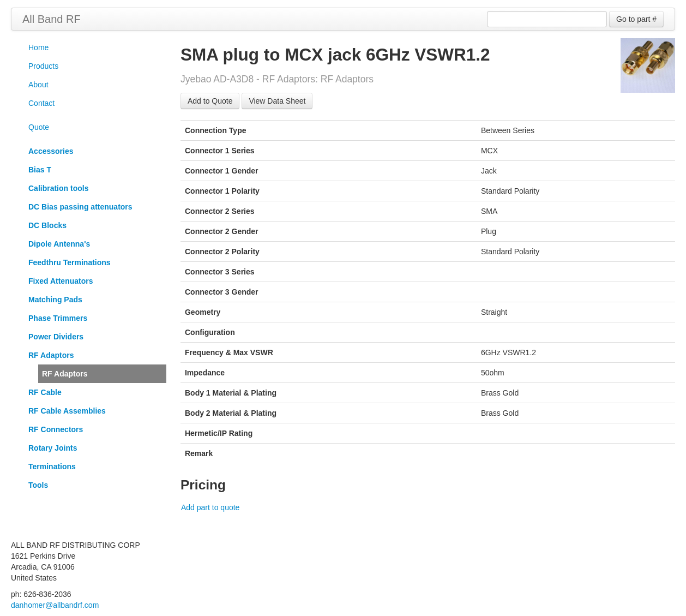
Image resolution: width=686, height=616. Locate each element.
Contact (41, 103)
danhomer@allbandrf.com (55, 605)
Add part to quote (210, 507)
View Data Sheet (277, 101)
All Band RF (52, 19)
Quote (39, 127)
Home (38, 47)
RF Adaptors (65, 374)
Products (43, 66)
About (38, 85)
